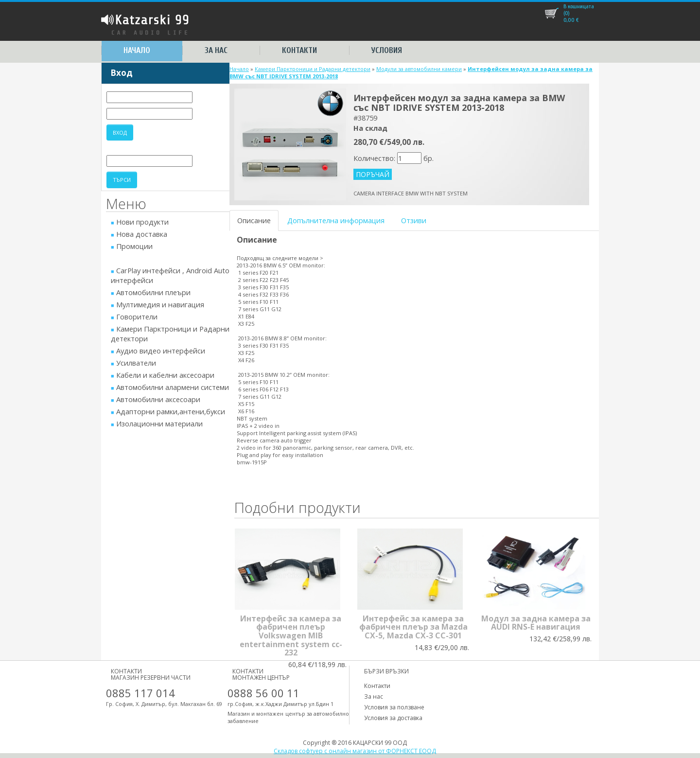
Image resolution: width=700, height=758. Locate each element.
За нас (216, 50)
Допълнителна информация (336, 220)
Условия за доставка (393, 718)
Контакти (299, 50)
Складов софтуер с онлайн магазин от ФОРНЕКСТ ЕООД (355, 751)
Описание (254, 220)
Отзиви (414, 220)
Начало (137, 50)
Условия (387, 50)
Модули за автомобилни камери (419, 69)
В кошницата (579, 6)
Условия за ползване (394, 707)
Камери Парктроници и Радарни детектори (313, 69)
